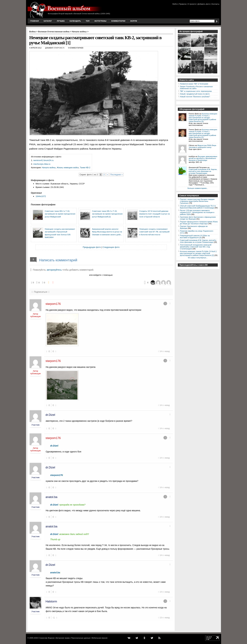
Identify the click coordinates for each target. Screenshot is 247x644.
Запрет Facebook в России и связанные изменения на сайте (196, 87)
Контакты (216, 4)
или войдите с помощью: (101, 275)
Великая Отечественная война (54, 32)
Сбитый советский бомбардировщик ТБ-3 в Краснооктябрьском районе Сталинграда (198, 207)
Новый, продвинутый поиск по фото (195, 94)
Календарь (75, 21)
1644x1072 (41, 196)
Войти (175, 4)
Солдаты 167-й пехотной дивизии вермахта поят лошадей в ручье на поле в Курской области (155, 214)
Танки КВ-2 (85, 168)
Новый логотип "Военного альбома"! (195, 97)
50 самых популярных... (198, 258)
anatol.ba (51, 497)
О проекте (192, 4)
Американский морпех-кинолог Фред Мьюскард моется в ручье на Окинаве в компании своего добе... (107, 232)
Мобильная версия (100, 638)
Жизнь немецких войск (68, 168)
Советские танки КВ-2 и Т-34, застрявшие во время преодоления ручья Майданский (60, 214)
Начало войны (79, 32)
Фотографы (100, 21)
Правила (183, 4)
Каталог (48, 21)
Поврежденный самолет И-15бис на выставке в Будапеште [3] (195, 237)
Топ (88, 21)
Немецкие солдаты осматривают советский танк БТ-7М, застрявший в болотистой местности (154, 232)
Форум (134, 21)
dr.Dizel (50, 415)
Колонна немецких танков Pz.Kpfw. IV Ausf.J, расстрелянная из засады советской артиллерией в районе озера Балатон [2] (203, 133)
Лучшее (61, 21)
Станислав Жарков (46, 638)
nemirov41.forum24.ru (43, 160)
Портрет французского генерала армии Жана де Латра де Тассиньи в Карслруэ (199, 223)
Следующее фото (111, 247)
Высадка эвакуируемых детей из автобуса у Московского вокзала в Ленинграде (203, 158)
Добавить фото (204, 4)
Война (32, 32)
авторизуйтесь (54, 270)
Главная (34, 21)
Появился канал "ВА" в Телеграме (194, 84)
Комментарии (118, 21)
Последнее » (116, 175)
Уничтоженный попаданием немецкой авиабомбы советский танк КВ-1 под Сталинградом (196, 247)
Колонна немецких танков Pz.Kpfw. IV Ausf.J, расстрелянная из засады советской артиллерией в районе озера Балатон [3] (203, 118)
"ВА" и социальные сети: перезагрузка (196, 91)
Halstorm (51, 601)
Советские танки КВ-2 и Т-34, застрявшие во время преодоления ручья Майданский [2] (107, 214)
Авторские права (63, 638)
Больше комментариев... (198, 188)
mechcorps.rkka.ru (42, 164)
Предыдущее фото (92, 247)
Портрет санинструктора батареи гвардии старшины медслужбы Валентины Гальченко (197, 201)
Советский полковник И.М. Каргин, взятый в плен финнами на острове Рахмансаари (203, 171)
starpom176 (59, 48)
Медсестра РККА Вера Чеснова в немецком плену (202, 146)
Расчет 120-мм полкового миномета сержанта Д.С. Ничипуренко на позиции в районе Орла (197, 212)
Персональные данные (81, 638)
